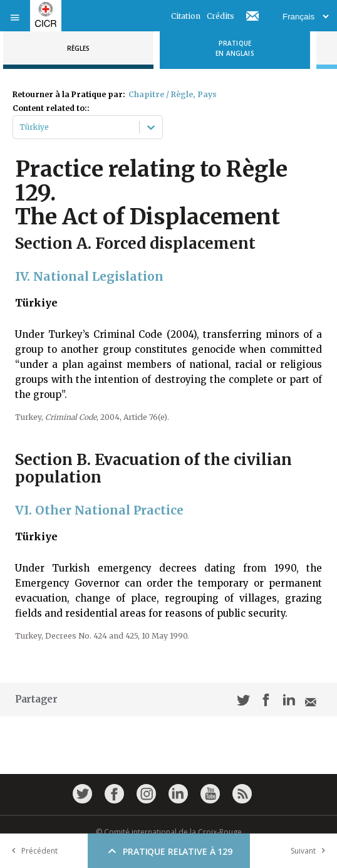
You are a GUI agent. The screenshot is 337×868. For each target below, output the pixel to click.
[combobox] (20, 127)
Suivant (311, 851)
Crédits (220, 16)
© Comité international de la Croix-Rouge (169, 832)
